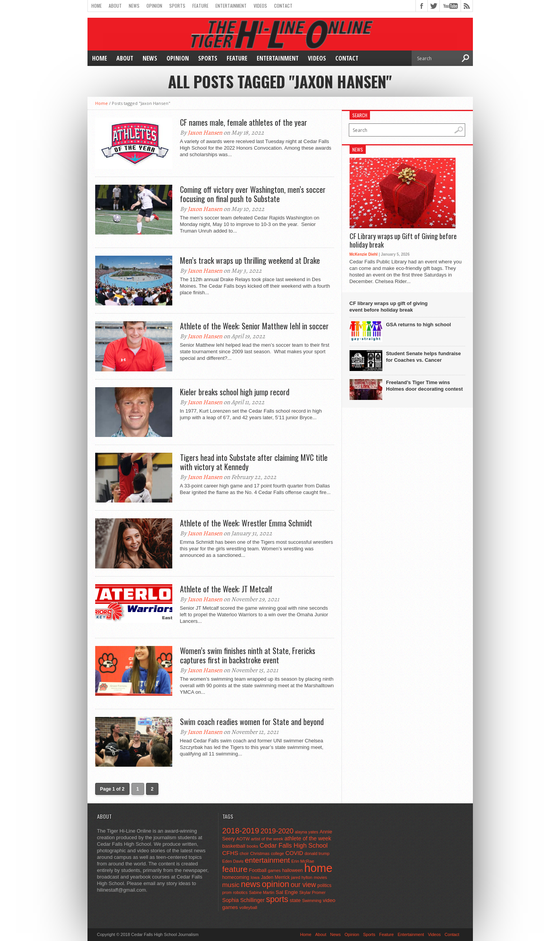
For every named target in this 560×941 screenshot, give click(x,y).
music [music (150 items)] (231, 885)
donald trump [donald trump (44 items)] (317, 853)
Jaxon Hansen (205, 133)
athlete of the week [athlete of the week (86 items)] (308, 838)
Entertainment (231, 6)
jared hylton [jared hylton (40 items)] (302, 877)
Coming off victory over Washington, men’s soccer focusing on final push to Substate (253, 194)
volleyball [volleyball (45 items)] (248, 907)
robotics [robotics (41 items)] (240, 892)
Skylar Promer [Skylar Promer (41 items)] (312, 892)
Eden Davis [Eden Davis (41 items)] (233, 861)
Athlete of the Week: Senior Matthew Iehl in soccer (254, 326)
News (134, 6)
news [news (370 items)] (251, 884)
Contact (283, 6)
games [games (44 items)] (274, 870)
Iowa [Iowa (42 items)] (255, 877)
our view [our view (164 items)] (303, 885)
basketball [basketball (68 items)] (234, 846)
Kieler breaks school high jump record (235, 392)
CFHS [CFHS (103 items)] (230, 853)
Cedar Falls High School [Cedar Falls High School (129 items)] (294, 845)
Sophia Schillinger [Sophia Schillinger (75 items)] (244, 900)
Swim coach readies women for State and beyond (252, 722)
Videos (260, 6)
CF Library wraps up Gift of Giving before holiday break (403, 240)
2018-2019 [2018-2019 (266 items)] (241, 831)
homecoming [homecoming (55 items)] (236, 877)
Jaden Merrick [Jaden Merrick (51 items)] (275, 877)
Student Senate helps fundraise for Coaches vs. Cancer (424, 357)
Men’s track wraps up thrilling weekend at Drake (250, 260)
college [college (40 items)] (277, 853)
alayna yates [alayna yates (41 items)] (306, 832)
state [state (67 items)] (295, 900)
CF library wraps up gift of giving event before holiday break (389, 307)
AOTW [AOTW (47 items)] (243, 839)
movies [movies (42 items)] (320, 877)
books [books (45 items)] (252, 846)
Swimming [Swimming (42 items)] (312, 901)
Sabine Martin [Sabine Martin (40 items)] (262, 892)
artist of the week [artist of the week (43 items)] (267, 839)
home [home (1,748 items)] (318, 868)
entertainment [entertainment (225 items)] (267, 860)
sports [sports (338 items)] (277, 899)
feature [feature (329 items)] (235, 869)
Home (97, 6)
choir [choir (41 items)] (244, 853)
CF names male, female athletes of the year (244, 122)
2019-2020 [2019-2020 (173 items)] (277, 831)
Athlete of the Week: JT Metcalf (226, 589)
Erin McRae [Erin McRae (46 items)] (303, 861)
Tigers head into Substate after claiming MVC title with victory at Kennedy (254, 462)
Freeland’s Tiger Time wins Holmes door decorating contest (425, 386)
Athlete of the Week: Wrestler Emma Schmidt (246, 523)
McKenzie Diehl (364, 254)
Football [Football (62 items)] (258, 870)
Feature (200, 6)
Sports (177, 6)
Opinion (154, 6)
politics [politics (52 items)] (324, 885)
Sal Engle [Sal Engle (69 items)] (287, 892)
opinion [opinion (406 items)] (275, 884)
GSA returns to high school (419, 325)
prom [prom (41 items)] (227, 892)
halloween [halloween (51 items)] (293, 870)
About (115, 6)
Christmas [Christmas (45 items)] (260, 853)
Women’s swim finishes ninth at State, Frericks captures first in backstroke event (248, 655)
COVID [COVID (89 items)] (294, 853)
